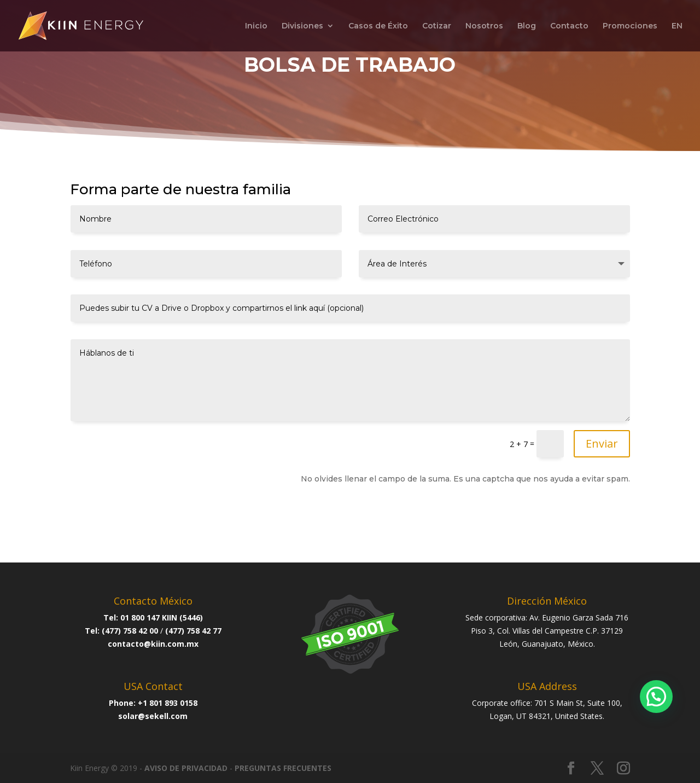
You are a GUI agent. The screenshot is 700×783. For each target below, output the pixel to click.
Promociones (630, 26)
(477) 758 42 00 (130, 631)
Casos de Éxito (378, 26)
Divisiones (302, 26)
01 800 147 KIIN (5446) (162, 617)
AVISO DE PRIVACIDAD (186, 768)
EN (677, 26)
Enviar (602, 443)
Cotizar (437, 26)
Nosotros (484, 26)
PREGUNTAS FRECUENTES (283, 768)
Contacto (569, 26)
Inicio (256, 26)
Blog (527, 26)
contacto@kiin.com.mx (153, 644)
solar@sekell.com (153, 716)
